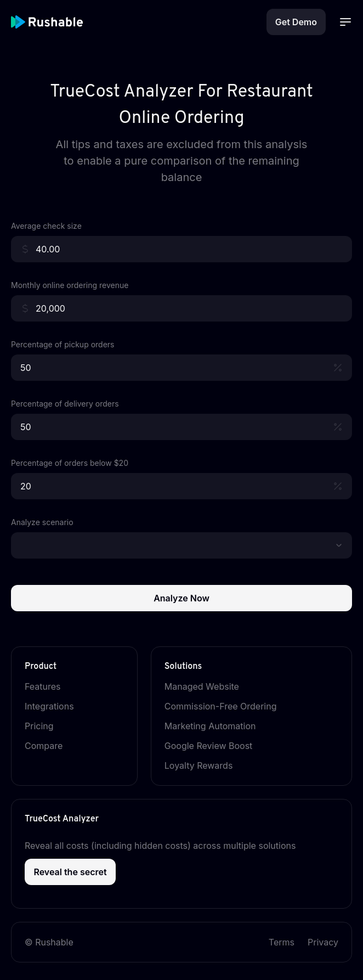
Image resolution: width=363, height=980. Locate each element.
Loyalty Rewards (205, 765)
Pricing (46, 726)
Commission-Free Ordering (227, 706)
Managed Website (208, 686)
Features (49, 686)
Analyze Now (181, 598)
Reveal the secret (70, 872)
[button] (339, 545)
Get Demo (296, 22)
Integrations (56, 706)
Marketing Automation (217, 726)
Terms (282, 942)
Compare (50, 746)
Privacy (323, 942)
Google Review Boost (215, 746)
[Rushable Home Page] (60, 22)
